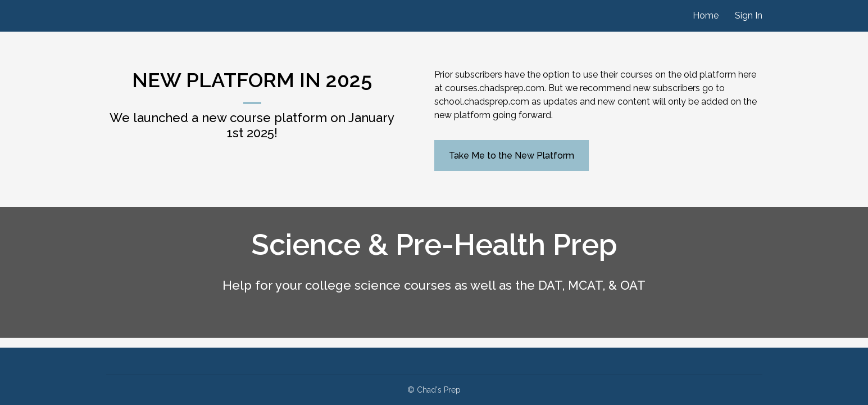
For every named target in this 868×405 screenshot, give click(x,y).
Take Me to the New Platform (512, 156)
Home (706, 15)
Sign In (749, 15)
